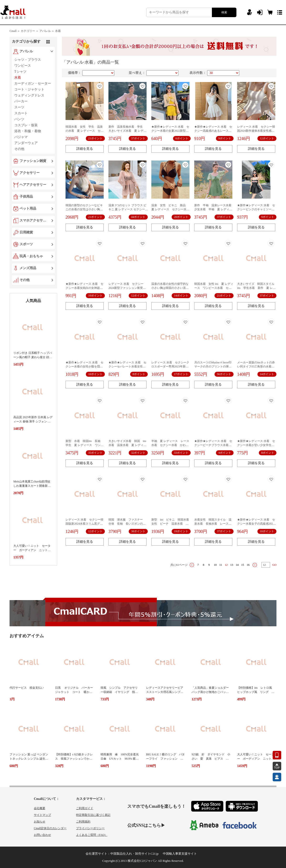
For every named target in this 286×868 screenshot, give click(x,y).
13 (232, 565)
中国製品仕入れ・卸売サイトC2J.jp (135, 854)
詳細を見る (85, 149)
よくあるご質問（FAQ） (92, 835)
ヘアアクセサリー (33, 185)
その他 (25, 280)
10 (215, 565)
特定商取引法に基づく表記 (93, 815)
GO (274, 565)
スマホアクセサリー (34, 220)
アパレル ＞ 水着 (50, 31)
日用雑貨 (26, 232)
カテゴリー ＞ (30, 31)
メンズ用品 (28, 268)
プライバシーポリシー (90, 828)
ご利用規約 (83, 822)
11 (221, 565)
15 (243, 565)
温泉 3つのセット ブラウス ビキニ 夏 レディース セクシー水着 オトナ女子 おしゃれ (128, 209)
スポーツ (26, 244)
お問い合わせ (42, 835)
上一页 (192, 565)
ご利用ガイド (85, 808)
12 (226, 565)
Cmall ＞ (15, 31)
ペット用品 (28, 208)
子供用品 (26, 197)
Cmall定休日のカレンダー (50, 828)
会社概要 (40, 808)
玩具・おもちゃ (31, 256)
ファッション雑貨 (33, 161)
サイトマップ (42, 815)
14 (237, 565)
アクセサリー (30, 173)
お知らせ (40, 822)
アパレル (26, 51)
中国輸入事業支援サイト (180, 854)
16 (248, 565)
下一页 (255, 565)
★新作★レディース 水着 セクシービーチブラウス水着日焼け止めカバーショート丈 (213, 445)
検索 (224, 12)
